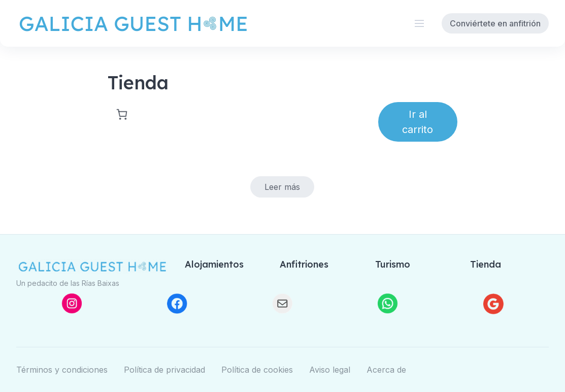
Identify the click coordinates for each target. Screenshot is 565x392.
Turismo (393, 264)
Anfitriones (304, 264)
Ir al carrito (418, 122)
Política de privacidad (164, 370)
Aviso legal (330, 370)
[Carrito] (120, 114)
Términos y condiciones (62, 370)
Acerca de (386, 370)
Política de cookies (257, 370)
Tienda (486, 264)
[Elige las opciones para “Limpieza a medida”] (282, 187)
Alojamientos (214, 264)
